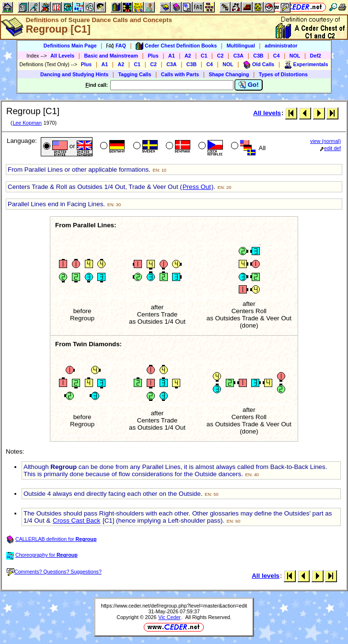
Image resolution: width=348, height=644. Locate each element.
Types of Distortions (283, 74)
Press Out (197, 187)
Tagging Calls (134, 74)
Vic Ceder (169, 617)
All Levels (62, 56)
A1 (172, 56)
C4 (277, 56)
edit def (331, 148)
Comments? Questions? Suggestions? (54, 572)
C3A (238, 56)
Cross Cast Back (76, 521)
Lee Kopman (27, 123)
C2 (220, 56)
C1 (204, 56)
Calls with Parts (180, 74)
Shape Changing (229, 74)
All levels (267, 113)
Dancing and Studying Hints (74, 74)
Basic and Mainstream (111, 56)
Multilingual (241, 46)
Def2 (316, 56)
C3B (258, 56)
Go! (249, 85)
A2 (188, 56)
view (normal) (325, 141)
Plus (153, 56)
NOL (295, 56)
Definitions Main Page (70, 46)
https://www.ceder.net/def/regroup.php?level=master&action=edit (174, 606)
